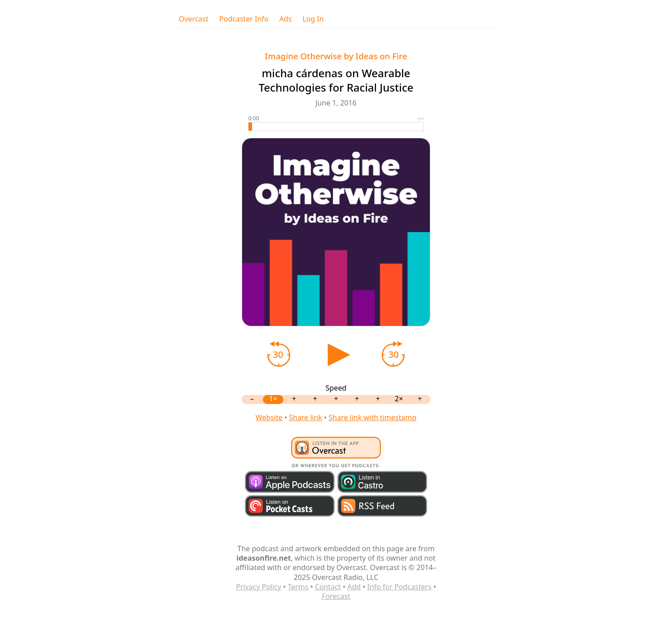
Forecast (336, 596)
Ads (286, 19)
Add (354, 587)
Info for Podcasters (399, 587)
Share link (305, 417)
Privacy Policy (259, 587)
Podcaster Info (244, 19)
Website (269, 417)
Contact (328, 587)
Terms (298, 587)
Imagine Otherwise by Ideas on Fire (336, 56)
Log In (313, 19)
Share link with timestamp (372, 417)
